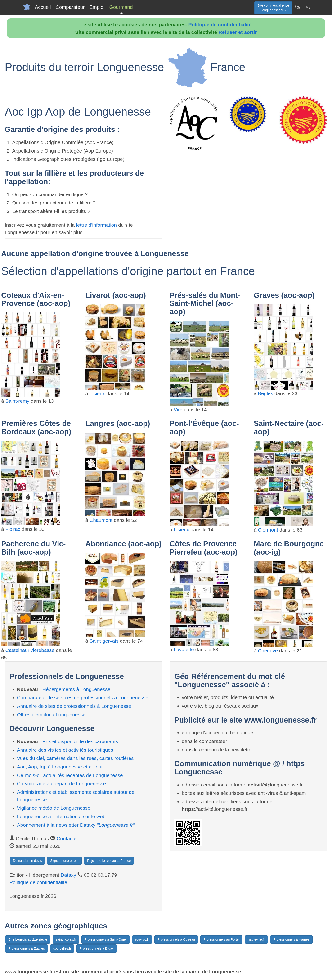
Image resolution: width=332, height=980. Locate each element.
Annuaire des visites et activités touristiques (65, 750)
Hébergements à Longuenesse (76, 689)
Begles (265, 393)
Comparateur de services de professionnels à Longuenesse (83, 698)
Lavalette (184, 649)
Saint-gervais (104, 641)
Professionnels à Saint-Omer (106, 939)
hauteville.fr (256, 939)
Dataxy (68, 875)
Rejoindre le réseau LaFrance (109, 861)
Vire (178, 409)
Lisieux (97, 394)
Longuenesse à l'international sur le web (61, 816)
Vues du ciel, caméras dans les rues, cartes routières (75, 758)
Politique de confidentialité (220, 25)
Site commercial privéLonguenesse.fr (273, 8)
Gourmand (121, 7)
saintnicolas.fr (66, 939)
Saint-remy (18, 401)
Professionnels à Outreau (176, 939)
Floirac (13, 529)
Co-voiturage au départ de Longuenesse (62, 784)
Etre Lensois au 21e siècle (28, 939)
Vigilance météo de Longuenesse (54, 808)
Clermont (268, 530)
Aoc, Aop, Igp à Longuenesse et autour (60, 767)
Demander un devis (27, 861)
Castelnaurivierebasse (30, 650)
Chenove (268, 651)
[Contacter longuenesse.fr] (307, 7)
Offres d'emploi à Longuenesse (51, 715)
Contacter (67, 838)
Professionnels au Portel (221, 939)
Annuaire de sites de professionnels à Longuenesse (74, 706)
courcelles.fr (62, 948)
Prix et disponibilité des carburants (80, 741)
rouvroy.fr (142, 939)
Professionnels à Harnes (291, 939)
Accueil (43, 7)
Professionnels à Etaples (27, 948)
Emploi (97, 7)
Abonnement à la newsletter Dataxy (76, 825)
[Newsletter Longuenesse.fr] (297, 7)
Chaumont (101, 520)
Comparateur (70, 7)
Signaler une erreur (64, 861)
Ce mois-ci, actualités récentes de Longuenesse (70, 775)
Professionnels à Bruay (97, 948)
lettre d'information (97, 225)
